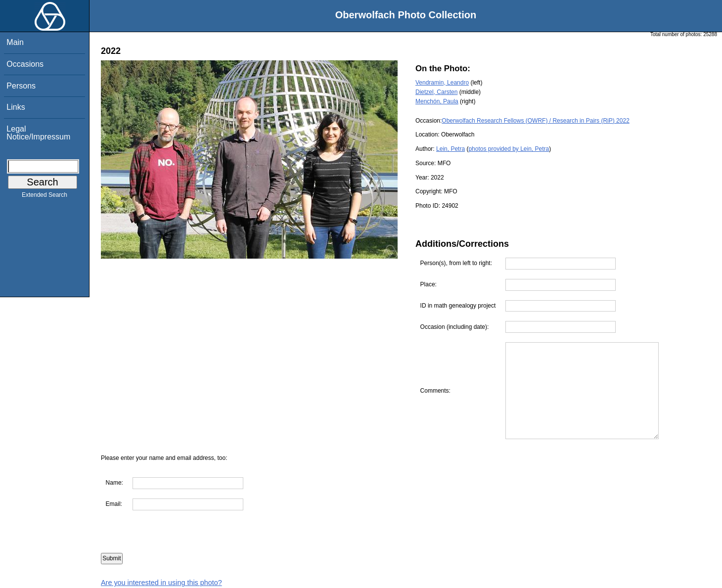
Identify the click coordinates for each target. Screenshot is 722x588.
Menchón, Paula (437, 101)
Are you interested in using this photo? (161, 583)
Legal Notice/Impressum (38, 133)
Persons (21, 86)
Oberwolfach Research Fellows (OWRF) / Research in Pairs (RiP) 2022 (535, 121)
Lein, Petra (451, 149)
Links (16, 107)
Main (15, 42)
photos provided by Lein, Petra (509, 149)
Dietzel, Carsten (436, 92)
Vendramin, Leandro (442, 83)
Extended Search (45, 197)
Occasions (25, 64)
